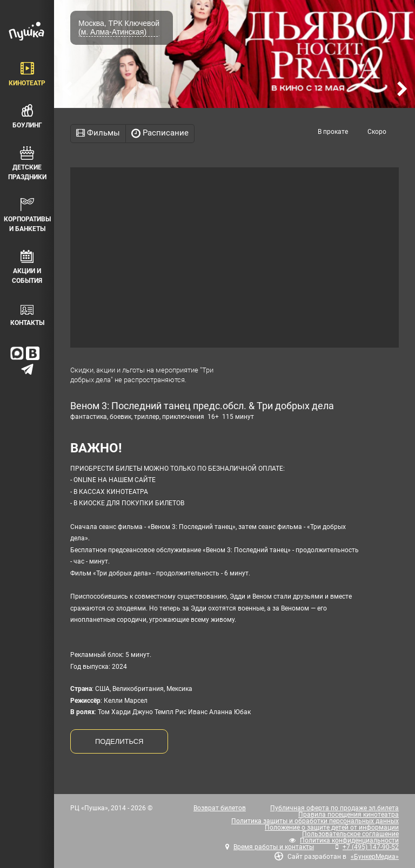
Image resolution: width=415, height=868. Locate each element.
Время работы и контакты (274, 847)
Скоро (377, 132)
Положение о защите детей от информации (332, 828)
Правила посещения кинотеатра (349, 815)
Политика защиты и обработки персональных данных (315, 821)
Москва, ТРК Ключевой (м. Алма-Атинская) (119, 28)
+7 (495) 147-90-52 (371, 847)
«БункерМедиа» (375, 857)
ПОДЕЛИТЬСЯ (119, 741)
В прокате (333, 132)
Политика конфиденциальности (349, 840)
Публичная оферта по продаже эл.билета (334, 808)
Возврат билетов (220, 808)
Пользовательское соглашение (350, 834)
